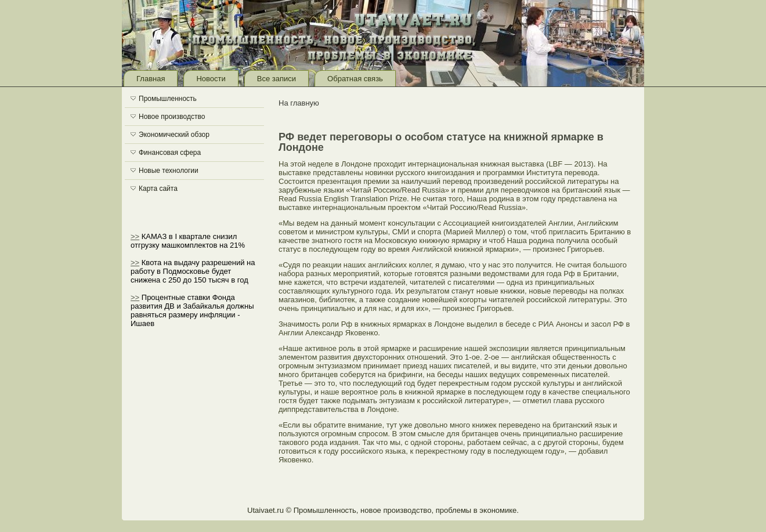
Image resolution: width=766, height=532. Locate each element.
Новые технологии (169, 171)
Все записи (277, 79)
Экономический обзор (174, 135)
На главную (299, 103)
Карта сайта (158, 189)
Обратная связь (355, 79)
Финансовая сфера (170, 153)
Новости (211, 79)
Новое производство (172, 117)
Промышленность (168, 99)
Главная (151, 79)
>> (135, 236)
